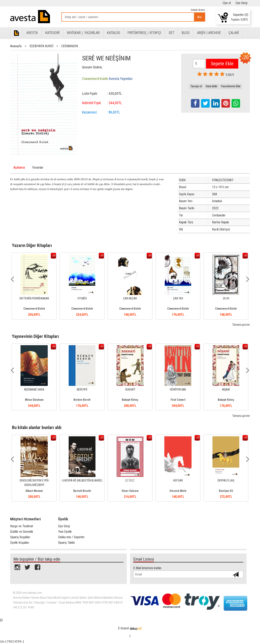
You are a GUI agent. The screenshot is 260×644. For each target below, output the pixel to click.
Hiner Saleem (130, 491)
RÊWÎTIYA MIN (178, 390)
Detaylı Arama (198, 10)
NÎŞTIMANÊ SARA (34, 390)
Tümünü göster (241, 325)
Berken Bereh (82, 400)
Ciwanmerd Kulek (34, 309)
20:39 (226, 299)
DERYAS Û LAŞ (226, 481)
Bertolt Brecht (82, 491)
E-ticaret (123, 628)
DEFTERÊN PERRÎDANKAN (34, 299)
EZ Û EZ (130, 481)
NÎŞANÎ (226, 390)
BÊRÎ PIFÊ (82, 390)
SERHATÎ (130, 390)
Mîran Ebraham (34, 400)
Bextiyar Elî (226, 491)
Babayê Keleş (130, 400)
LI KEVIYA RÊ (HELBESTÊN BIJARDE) (82, 481)
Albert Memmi (34, 491)
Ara (199, 17)
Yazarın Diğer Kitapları (32, 245)
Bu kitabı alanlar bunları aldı (37, 427)
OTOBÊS (82, 299)
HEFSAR (178, 481)
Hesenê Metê (178, 491)
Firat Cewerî (178, 400)
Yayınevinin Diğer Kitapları (35, 336)
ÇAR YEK (178, 299)
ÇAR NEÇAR (130, 299)
